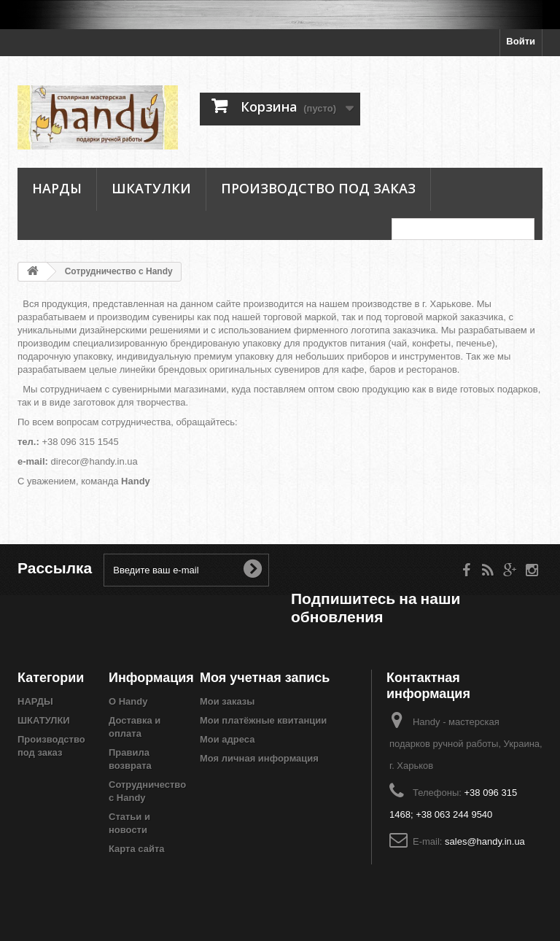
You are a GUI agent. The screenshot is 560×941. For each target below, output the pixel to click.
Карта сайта (137, 849)
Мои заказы (227, 701)
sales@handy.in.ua (485, 841)
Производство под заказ (318, 188)
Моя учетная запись (265, 677)
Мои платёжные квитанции (263, 720)
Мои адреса (227, 739)
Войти (521, 41)
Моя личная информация (259, 758)
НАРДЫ (57, 188)
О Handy (128, 701)
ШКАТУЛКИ (151, 188)
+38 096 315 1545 (80, 442)
